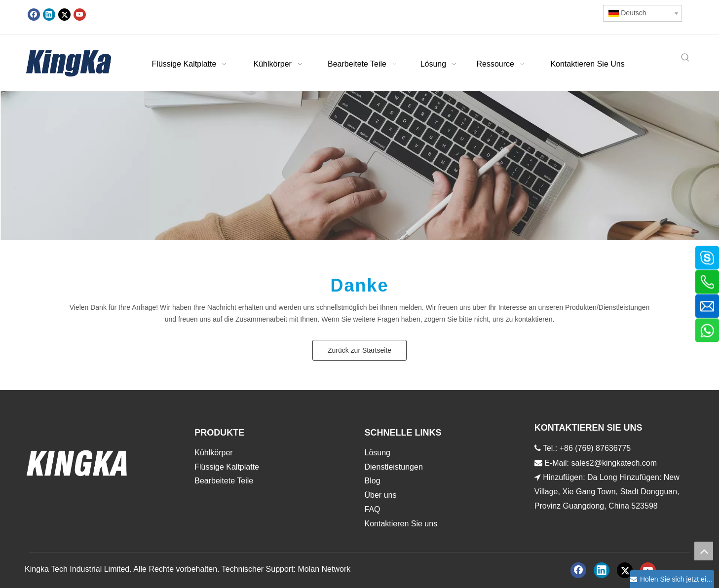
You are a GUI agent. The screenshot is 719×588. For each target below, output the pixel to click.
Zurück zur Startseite (359, 350)
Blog (373, 481)
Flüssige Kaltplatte (227, 467)
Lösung (378, 453)
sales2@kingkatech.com (614, 463)
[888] (359, 166)
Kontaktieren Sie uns (401, 524)
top (704, 551)
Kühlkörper (213, 453)
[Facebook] (34, 14)
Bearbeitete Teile (224, 481)
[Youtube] (80, 14)
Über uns (381, 495)
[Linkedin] (49, 14)
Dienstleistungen (394, 467)
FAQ (373, 509)
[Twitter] (64, 14)
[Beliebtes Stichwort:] (685, 58)
